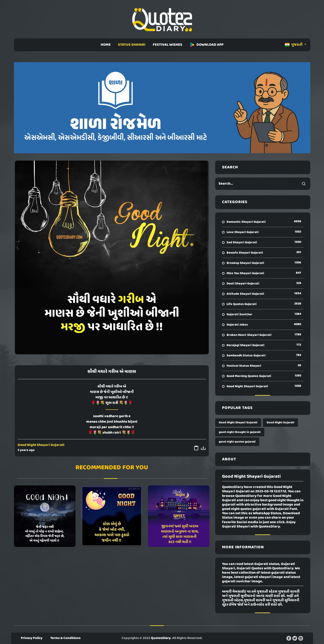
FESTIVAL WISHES (167, 45)
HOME (106, 45)
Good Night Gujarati (280, 423)
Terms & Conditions (65, 638)
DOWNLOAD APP (206, 45)
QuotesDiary (161, 638)
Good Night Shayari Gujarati (41, 445)
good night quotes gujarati (237, 442)
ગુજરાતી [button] (294, 45)
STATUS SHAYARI (132, 45)
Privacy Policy (32, 638)
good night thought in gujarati (240, 432)
